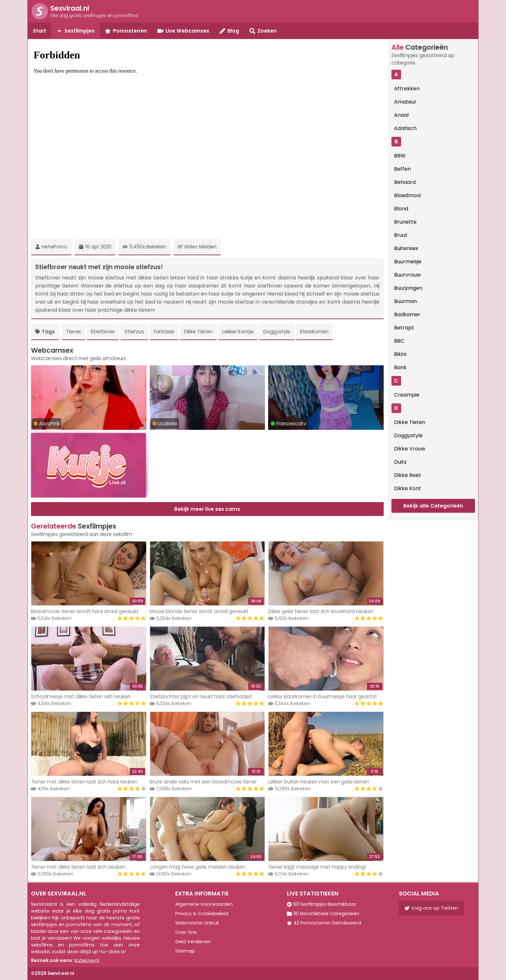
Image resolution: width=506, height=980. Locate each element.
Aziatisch (405, 128)
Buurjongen (408, 288)
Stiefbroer (103, 332)
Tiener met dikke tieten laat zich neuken (78, 867)
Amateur (405, 102)
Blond (401, 209)
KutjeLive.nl (87, 960)
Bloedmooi (407, 195)
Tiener (74, 332)
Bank (400, 367)
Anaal (401, 115)
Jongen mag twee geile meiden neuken (197, 867)
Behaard (405, 182)
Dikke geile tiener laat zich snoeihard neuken (321, 611)
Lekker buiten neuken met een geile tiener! (319, 782)
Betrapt (404, 328)
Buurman (405, 301)
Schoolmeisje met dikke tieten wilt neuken (81, 697)
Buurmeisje (408, 262)
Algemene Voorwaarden (204, 904)
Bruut (401, 235)
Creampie (407, 395)
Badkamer (407, 314)
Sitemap (185, 951)
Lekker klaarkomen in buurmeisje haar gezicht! (322, 697)
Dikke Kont (408, 488)
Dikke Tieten (198, 332)
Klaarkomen (314, 332)
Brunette (405, 222)
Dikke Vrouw (410, 449)
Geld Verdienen (193, 942)
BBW (400, 156)
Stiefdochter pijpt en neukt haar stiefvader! (201, 697)
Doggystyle (277, 332)
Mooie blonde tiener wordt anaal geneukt (199, 611)
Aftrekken (407, 89)
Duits (400, 462)
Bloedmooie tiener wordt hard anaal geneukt (85, 611)
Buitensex (406, 248)
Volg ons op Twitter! (431, 908)
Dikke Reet (408, 475)
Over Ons (186, 932)
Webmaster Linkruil (197, 923)
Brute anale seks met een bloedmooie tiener (203, 782)
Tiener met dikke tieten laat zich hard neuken (84, 782)
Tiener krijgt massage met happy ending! (317, 867)
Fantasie (164, 332)
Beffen (402, 169)
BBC (399, 341)
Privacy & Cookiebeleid (202, 914)
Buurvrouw (407, 275)
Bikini (400, 354)
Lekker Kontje (238, 332)
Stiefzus (134, 332)
